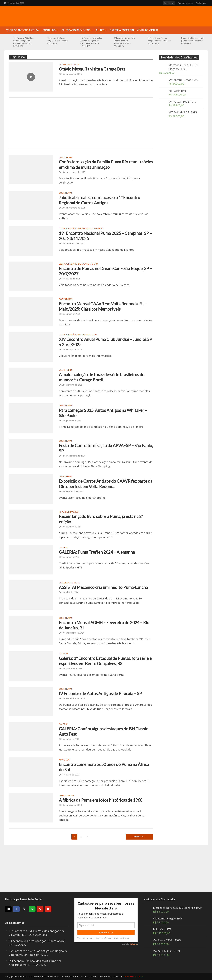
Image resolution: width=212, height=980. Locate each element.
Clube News (65, 158)
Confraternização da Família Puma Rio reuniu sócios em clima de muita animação (106, 164)
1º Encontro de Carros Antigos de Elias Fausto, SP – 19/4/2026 (159, 41)
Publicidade (201, 3)
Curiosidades (66, 796)
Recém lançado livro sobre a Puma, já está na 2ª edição (101, 519)
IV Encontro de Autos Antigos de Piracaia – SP (100, 693)
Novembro (97, 229)
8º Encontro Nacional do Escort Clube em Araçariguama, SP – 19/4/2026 (124, 42)
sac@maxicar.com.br (134, 976)
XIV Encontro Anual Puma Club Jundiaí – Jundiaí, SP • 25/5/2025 (105, 342)
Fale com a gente (185, 3)
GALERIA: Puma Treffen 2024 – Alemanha (97, 552)
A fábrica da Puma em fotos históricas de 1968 (101, 800)
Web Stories (66, 370)
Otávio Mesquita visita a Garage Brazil (93, 69)
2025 (61, 229)
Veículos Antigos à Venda (23, 30)
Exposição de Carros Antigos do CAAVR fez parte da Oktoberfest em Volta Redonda (106, 484)
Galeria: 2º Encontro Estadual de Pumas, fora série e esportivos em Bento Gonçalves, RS (105, 661)
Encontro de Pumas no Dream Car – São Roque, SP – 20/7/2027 (105, 271)
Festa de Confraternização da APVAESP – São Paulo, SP (106, 448)
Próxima (138, 836)
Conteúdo (49, 30)
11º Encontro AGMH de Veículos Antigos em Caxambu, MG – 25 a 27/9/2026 (23, 42)
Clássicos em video (70, 65)
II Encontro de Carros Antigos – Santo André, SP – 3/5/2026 (58, 41)
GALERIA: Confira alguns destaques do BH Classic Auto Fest (103, 731)
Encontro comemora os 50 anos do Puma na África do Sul (104, 767)
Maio (94, 335)
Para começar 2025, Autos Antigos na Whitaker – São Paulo (103, 413)
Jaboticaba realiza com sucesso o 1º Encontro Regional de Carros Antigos (100, 200)
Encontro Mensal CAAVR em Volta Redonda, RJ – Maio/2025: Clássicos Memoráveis (103, 306)
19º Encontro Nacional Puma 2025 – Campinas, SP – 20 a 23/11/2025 (105, 236)
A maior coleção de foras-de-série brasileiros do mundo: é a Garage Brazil (102, 377)
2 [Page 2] (81, 836)
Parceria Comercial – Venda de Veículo (134, 30)
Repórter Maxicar (69, 512)
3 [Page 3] (88, 836)
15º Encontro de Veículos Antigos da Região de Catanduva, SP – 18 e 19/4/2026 (91, 42)
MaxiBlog (64, 760)
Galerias (64, 548)
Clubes (100, 30)
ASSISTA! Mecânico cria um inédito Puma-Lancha (103, 587)
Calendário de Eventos (76, 30)
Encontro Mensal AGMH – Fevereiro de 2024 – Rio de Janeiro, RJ (104, 625)
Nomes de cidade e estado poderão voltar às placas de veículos (193, 41)
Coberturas (66, 193)
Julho (95, 264)
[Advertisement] (81, 123)
